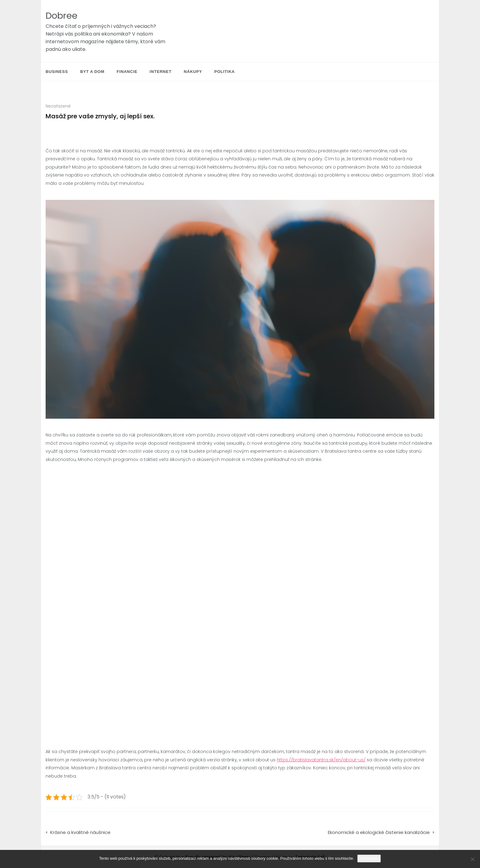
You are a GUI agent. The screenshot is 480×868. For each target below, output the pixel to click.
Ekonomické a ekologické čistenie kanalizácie (379, 832)
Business (57, 72)
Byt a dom (92, 72)
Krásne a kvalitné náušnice (80, 832)
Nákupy (193, 72)
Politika (225, 72)
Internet (161, 72)
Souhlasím (369, 858)
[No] (472, 859)
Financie (127, 72)
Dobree (62, 16)
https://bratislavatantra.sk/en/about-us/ (321, 760)
